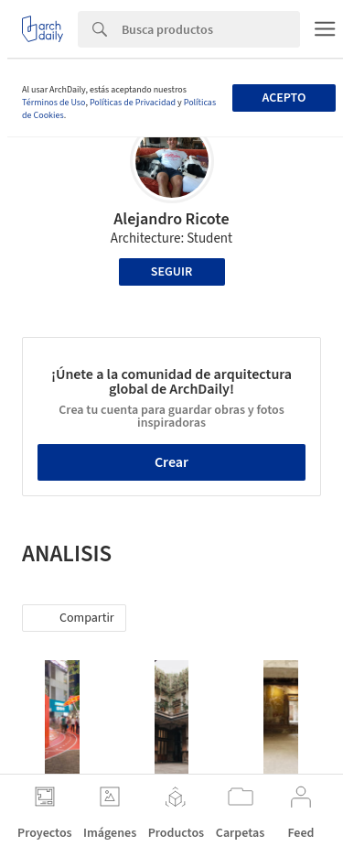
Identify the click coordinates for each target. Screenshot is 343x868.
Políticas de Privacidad (133, 103)
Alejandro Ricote (171, 219)
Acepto (284, 98)
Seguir (171, 272)
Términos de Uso (54, 103)
